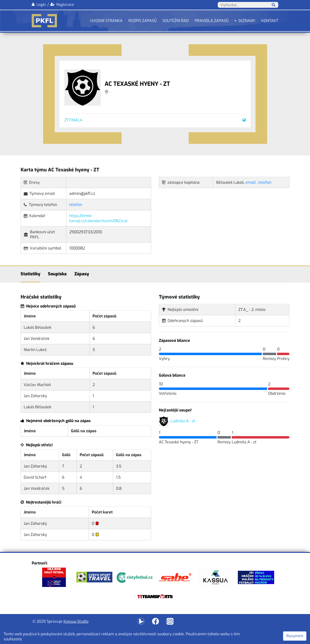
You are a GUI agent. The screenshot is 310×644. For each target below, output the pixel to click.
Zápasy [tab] (82, 274)
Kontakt (270, 21)
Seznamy (247, 21)
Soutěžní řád (176, 21)
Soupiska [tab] (57, 274)
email (251, 182)
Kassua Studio (76, 621)
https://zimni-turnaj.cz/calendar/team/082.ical (98, 218)
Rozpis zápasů (143, 21)
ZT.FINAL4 (73, 120)
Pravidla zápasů (212, 21)
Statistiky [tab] (30, 274)
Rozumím (295, 636)
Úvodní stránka (106, 21)
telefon (76, 205)
